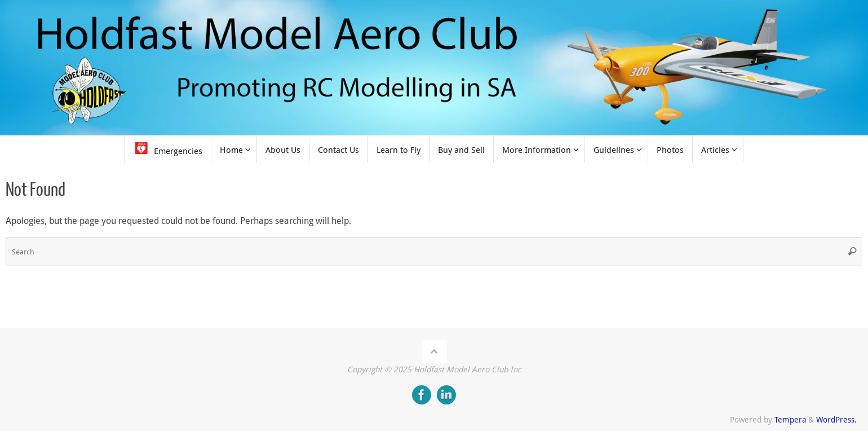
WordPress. (836, 419)
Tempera (790, 419)
